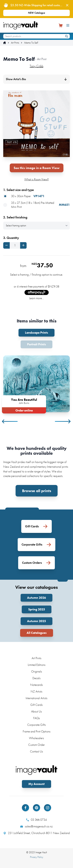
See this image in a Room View (37, 168)
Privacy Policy (37, 857)
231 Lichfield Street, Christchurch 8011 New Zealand (37, 833)
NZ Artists (36, 691)
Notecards (36, 685)
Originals (37, 671)
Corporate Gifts (36, 725)
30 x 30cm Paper (24, 196)
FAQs (37, 718)
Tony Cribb (36, 66)
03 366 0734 (36, 820)
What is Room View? (36, 179)
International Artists (36, 698)
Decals (36, 678)
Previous (10, 421)
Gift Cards (36, 705)
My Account (36, 784)
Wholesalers (36, 738)
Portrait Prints (36, 344)
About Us (36, 711)
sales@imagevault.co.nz (36, 826)
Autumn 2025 (36, 621)
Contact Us (36, 751)
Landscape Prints (36, 333)
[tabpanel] (36, 384)
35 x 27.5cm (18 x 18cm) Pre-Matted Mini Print (36, 205)
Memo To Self (31, 43)
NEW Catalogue (37, 13)
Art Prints (15, 43)
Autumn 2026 (36, 598)
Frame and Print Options (37, 731)
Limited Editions (37, 665)
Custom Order (36, 745)
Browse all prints (37, 491)
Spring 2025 (37, 609)
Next (63, 421)
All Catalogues (37, 633)
